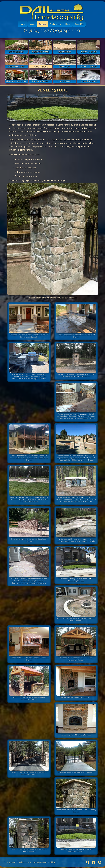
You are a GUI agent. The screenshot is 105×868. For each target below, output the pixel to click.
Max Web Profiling (48, 862)
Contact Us (79, 24)
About (32, 24)
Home (22, 24)
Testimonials (56, 24)
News (68, 24)
